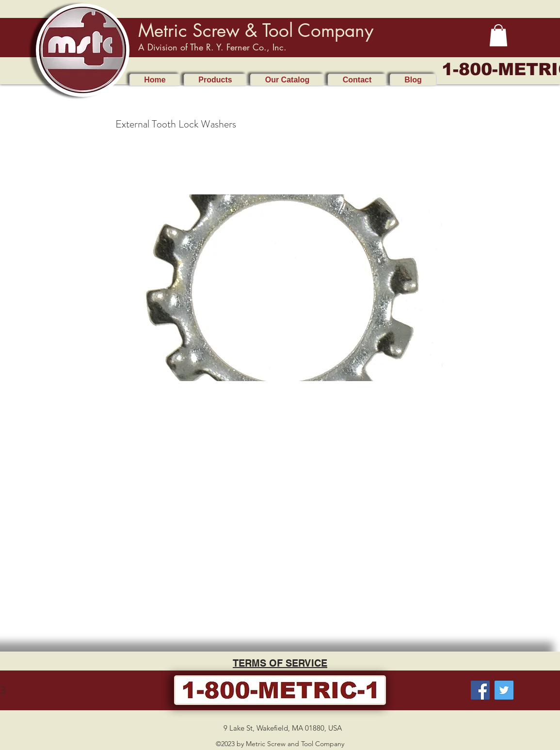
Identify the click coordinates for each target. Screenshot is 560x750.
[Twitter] (504, 690)
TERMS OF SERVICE (280, 663)
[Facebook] (480, 690)
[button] (498, 35)
